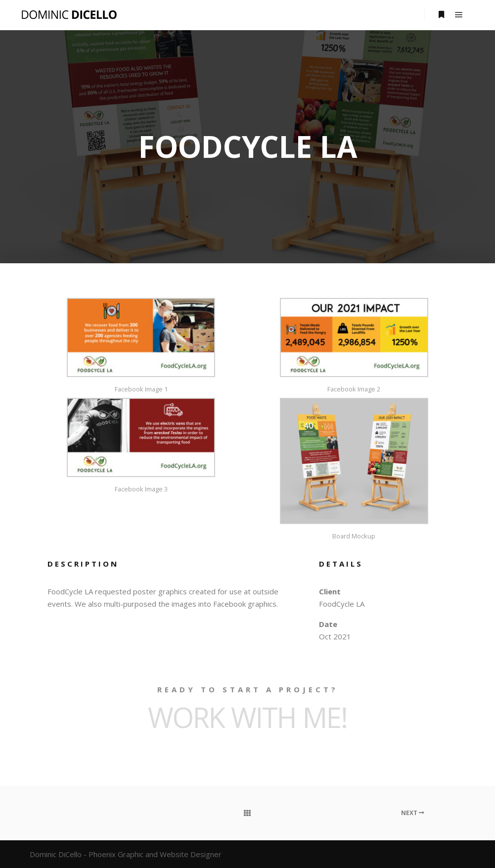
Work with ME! (247, 717)
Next (413, 813)
